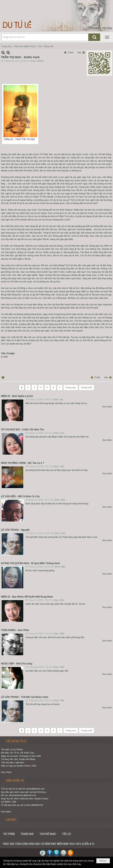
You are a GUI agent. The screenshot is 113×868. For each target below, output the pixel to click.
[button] (107, 37)
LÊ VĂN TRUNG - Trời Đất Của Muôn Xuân (25, 697)
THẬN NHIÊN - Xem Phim (15, 630)
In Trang (3, 377)
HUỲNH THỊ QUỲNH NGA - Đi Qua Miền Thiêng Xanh (30, 563)
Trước (71, 52)
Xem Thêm (6, 772)
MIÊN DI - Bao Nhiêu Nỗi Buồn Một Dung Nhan (27, 597)
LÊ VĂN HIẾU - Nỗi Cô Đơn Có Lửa (20, 496)
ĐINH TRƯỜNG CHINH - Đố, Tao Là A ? (23, 463)
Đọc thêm (107, 407)
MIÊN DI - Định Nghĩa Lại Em (17, 396)
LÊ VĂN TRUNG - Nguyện (15, 530)
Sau (79, 52)
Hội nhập (107, 28)
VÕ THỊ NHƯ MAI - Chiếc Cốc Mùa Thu (23, 430)
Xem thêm (6, 812)
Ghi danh (95, 28)
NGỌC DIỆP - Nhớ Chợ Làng (17, 664)
